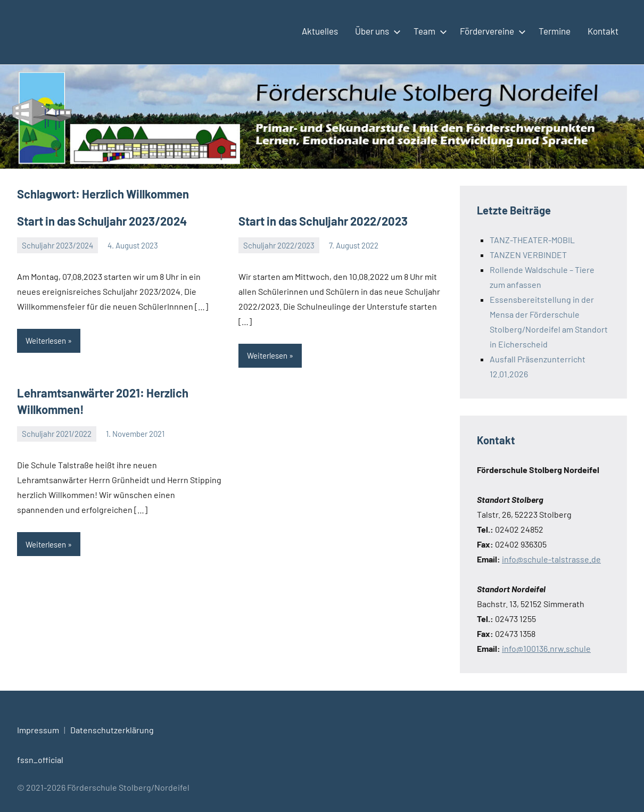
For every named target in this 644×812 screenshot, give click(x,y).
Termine (555, 31)
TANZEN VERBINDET (528, 255)
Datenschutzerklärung (112, 730)
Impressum (38, 730)
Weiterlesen (46, 341)
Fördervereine (491, 31)
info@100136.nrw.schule (546, 648)
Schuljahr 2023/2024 (57, 245)
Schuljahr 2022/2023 (279, 245)
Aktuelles (320, 31)
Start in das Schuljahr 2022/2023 (323, 221)
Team (428, 31)
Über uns (376, 31)
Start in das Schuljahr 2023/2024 (102, 221)
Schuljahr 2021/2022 (57, 434)
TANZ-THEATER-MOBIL (532, 240)
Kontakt (603, 31)
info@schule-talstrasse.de (551, 559)
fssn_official (40, 760)
